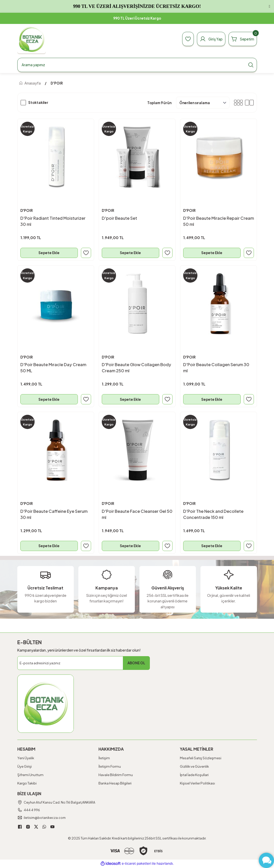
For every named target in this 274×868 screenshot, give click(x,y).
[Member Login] (208, 39)
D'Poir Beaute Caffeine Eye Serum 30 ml (54, 514)
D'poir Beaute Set (120, 218)
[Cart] (242, 39)
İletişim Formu (110, 767)
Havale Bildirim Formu (116, 775)
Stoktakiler (38, 102)
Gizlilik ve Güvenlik (194, 767)
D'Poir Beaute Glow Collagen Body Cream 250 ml (137, 368)
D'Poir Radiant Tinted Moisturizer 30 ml (53, 221)
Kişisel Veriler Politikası (197, 784)
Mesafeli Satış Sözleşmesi (201, 759)
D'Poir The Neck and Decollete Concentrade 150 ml (214, 514)
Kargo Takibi (27, 784)
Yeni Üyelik (26, 759)
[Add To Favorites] (86, 253)
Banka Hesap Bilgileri (115, 784)
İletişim (104, 759)
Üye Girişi (25, 767)
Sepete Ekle (49, 253)
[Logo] (32, 39)
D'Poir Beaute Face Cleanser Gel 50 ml (134, 514)
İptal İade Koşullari (194, 775)
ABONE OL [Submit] (136, 664)
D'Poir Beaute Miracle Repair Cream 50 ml (212, 221)
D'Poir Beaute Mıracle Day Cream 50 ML (54, 368)
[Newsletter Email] (84, 664)
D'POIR (57, 83)
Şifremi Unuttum (30, 775)
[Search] (137, 65)
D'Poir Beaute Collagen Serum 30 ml (217, 368)
